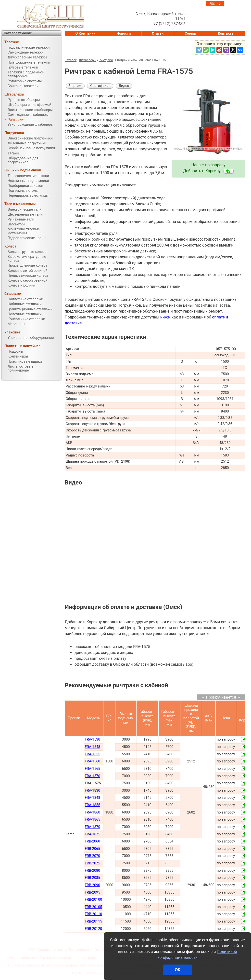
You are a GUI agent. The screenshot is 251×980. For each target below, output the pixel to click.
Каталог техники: (18, 33)
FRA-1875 (93, 834)
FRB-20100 (93, 900)
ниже (165, 317)
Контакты (226, 34)
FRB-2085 (92, 878)
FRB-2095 (92, 892)
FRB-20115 (93, 921)
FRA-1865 (93, 820)
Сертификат (100, 86)
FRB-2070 (92, 856)
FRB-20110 (93, 914)
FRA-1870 (93, 827)
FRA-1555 (93, 754)
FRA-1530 (93, 739)
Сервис (191, 34)
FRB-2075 (92, 863)
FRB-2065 (92, 849)
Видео (124, 86)
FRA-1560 (93, 761)
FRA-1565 (93, 769)
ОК (177, 970)
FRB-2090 (92, 885)
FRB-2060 (92, 841)
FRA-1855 (93, 805)
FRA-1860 (93, 812)
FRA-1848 (93, 798)
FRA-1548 (93, 747)
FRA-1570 (93, 776)
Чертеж (75, 86)
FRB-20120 (93, 929)
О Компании (86, 34)
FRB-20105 (93, 907)
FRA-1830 (93, 791)
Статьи (158, 34)
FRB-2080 (92, 871)
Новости (124, 34)
